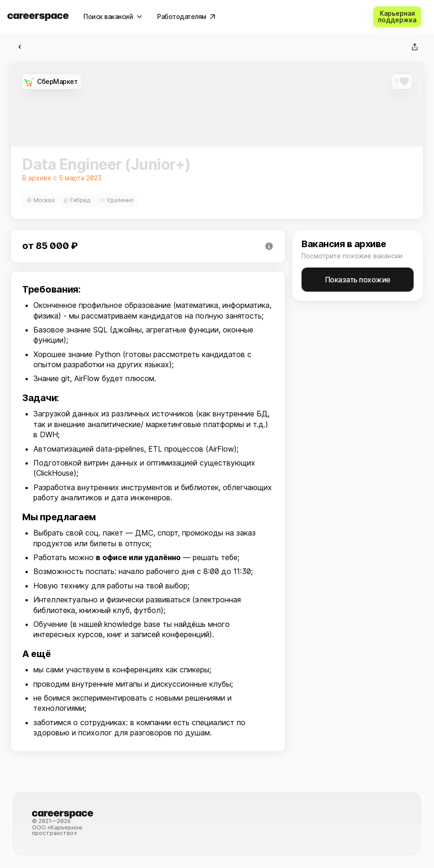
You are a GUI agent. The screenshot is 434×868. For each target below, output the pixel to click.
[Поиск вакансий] (113, 17)
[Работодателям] (186, 17)
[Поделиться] (415, 47)
